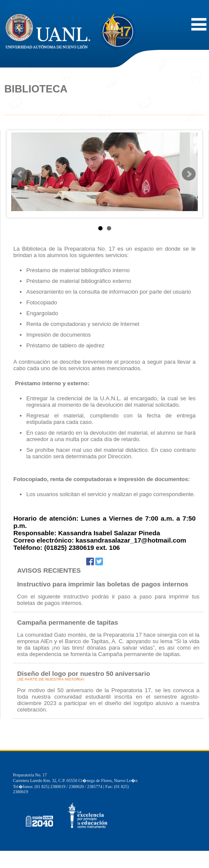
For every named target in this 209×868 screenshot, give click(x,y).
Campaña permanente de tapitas (68, 622)
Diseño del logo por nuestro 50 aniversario (84, 673)
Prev (20, 174)
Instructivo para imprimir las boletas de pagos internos (103, 584)
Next (189, 174)
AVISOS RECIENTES (49, 570)
